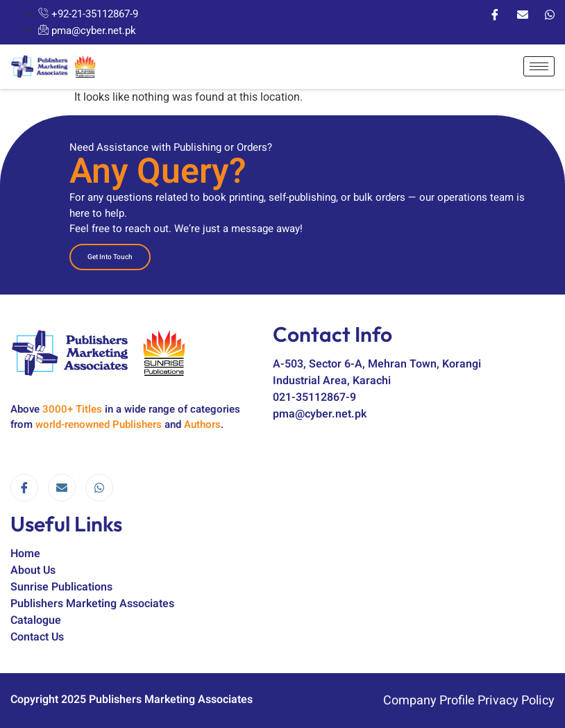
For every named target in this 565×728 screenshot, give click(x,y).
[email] (62, 488)
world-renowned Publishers (99, 424)
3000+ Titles (72, 409)
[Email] (523, 14)
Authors (202, 424)
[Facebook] (495, 14)
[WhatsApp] (550, 14)
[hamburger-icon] (539, 66)
